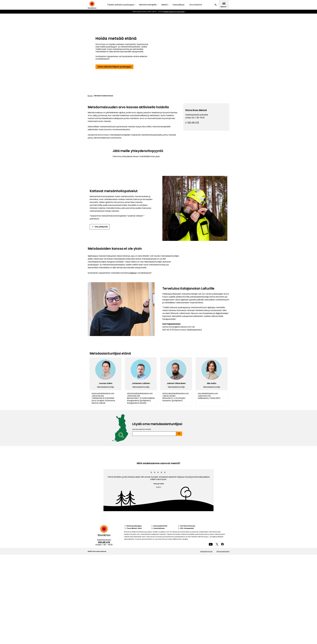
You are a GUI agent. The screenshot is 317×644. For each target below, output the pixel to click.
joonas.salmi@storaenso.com (103, 393)
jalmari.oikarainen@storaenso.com (176, 393)
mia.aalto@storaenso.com (208, 393)
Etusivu (90, 96)
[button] (216, 5)
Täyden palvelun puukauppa (121, 5)
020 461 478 (193, 122)
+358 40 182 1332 (98, 396)
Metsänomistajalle (148, 5)
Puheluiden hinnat (206, 551)
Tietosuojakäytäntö (223, 551)
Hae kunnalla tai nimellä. (142, 429)
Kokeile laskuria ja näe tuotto (174, 12)
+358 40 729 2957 (169, 396)
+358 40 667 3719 (204, 396)
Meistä (164, 5)
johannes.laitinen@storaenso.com (140, 393)
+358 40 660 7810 (134, 396)
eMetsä (133, 273)
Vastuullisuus (178, 5)
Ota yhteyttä (196, 5)
